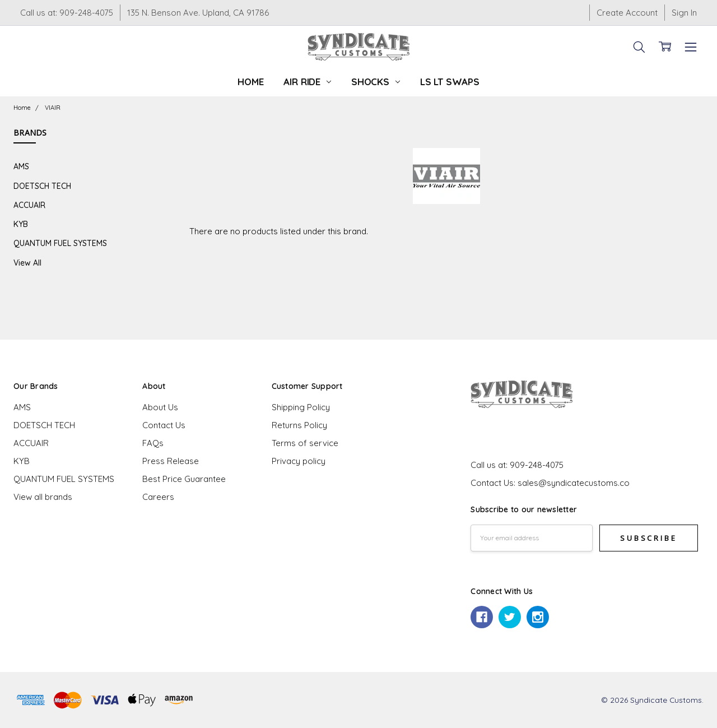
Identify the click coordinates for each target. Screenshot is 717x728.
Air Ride (307, 82)
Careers (158, 497)
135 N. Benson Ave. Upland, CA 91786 (198, 13)
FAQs (153, 443)
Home (250, 82)
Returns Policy (299, 425)
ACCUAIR (29, 205)
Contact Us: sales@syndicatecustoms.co (550, 483)
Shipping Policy (301, 407)
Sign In (684, 13)
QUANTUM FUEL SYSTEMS (60, 243)
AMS (21, 166)
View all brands (43, 497)
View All (27, 263)
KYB (21, 224)
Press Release (171, 461)
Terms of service (305, 443)
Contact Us (164, 425)
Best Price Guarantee (184, 479)
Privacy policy (299, 461)
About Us (160, 407)
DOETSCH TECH (42, 186)
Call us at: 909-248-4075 (67, 13)
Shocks (376, 82)
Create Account (627, 13)
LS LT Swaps (450, 82)
